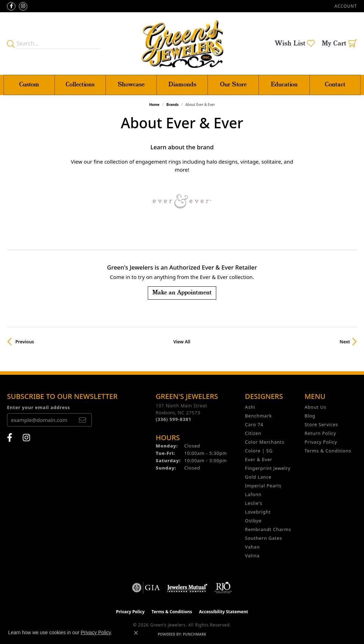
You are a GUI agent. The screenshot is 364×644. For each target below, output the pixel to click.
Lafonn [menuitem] (253, 494)
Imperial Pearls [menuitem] (263, 486)
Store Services (321, 424)
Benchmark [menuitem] (258, 416)
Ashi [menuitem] (250, 407)
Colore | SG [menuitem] (259, 451)
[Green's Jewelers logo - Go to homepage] (182, 44)
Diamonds (182, 85)
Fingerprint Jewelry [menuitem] (268, 468)
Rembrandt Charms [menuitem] (268, 529)
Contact (335, 85)
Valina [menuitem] (252, 556)
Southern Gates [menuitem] (263, 538)
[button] (345, 6)
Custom (29, 85)
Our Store (233, 85)
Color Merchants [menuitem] (265, 442)
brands (172, 105)
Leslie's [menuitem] (253, 503)
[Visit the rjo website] (223, 588)
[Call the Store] (174, 419)
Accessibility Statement (224, 612)
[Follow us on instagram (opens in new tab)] (23, 6)
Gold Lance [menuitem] (258, 477)
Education (284, 85)
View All (182, 342)
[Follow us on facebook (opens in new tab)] (11, 6)
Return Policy (321, 433)
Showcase (131, 85)
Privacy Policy (321, 442)
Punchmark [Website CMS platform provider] (195, 634)
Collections (80, 85)
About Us (315, 407)
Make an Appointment (182, 293)
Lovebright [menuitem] (258, 512)
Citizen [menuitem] (253, 433)
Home (154, 105)
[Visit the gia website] (146, 588)
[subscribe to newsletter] (82, 420)
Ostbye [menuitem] (253, 521)
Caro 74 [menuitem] (254, 424)
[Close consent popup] (136, 633)
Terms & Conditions (328, 451)
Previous (25, 342)
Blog (310, 416)
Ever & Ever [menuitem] (259, 459)
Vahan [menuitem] (252, 547)
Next (345, 342)
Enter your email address (39, 407)
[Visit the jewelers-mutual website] (187, 588)
